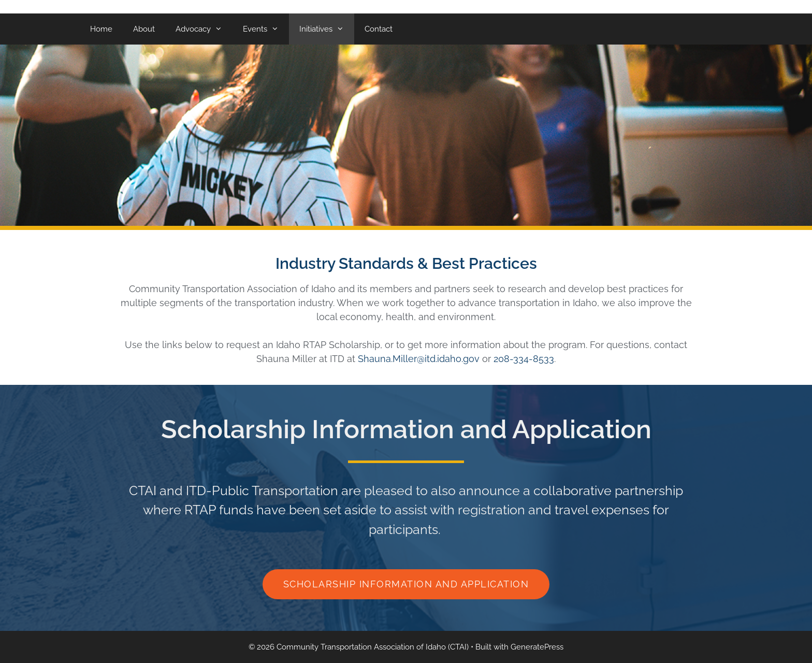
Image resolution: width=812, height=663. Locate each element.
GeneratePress (537, 647)
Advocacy (204, 29)
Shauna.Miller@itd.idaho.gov (419, 359)
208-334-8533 (524, 359)
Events (266, 29)
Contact (379, 29)
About (144, 29)
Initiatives (327, 29)
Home (101, 29)
